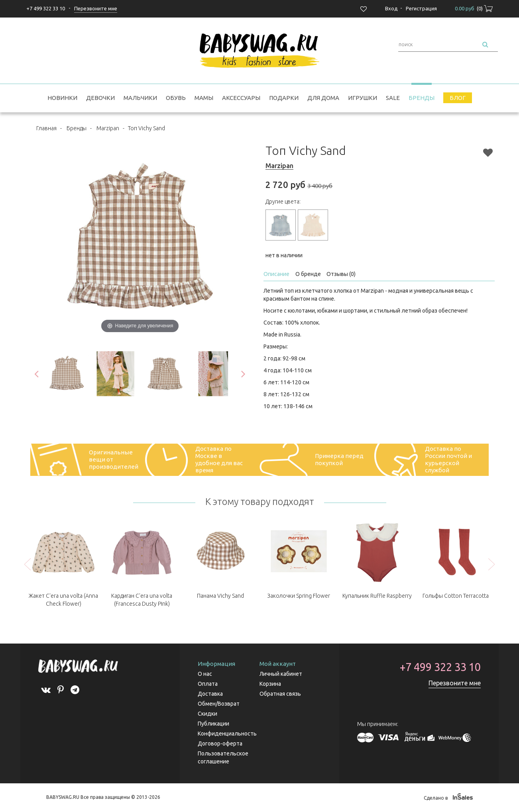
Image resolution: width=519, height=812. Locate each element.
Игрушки (363, 98)
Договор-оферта (220, 744)
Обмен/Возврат (219, 704)
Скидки (207, 714)
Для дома (323, 98)
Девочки (100, 98)
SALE (393, 98)
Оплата (208, 684)
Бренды (422, 98)
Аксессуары (241, 98)
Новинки (62, 98)
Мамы (204, 98)
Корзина (270, 684)
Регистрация (421, 8)
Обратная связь (280, 694)
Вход (391, 8)
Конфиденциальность (227, 734)
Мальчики (140, 98)
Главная (46, 128)
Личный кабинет (281, 674)
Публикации (213, 724)
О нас (205, 674)
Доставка (210, 694)
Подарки (284, 98)
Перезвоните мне (455, 683)
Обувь (176, 98)
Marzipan (108, 128)
